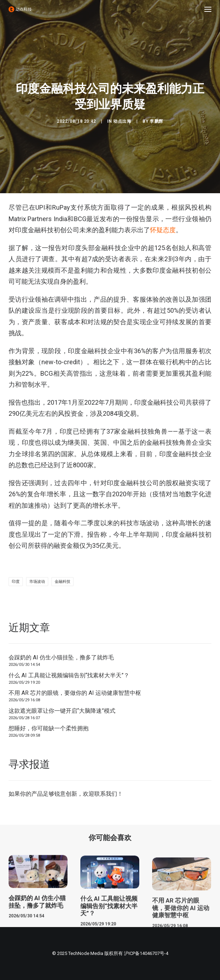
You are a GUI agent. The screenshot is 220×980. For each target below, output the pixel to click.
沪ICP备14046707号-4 (146, 953)
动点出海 (122, 121)
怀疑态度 (163, 230)
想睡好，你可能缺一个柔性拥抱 (49, 728)
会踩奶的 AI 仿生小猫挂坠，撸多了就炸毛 (61, 657)
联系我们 (106, 794)
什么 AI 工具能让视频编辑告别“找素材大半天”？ (69, 675)
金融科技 (62, 582)
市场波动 (37, 582)
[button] (208, 9)
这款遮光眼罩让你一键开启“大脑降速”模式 (62, 711)
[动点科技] (20, 9)
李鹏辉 (156, 121)
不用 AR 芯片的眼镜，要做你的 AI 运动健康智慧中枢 (75, 693)
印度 (16, 582)
